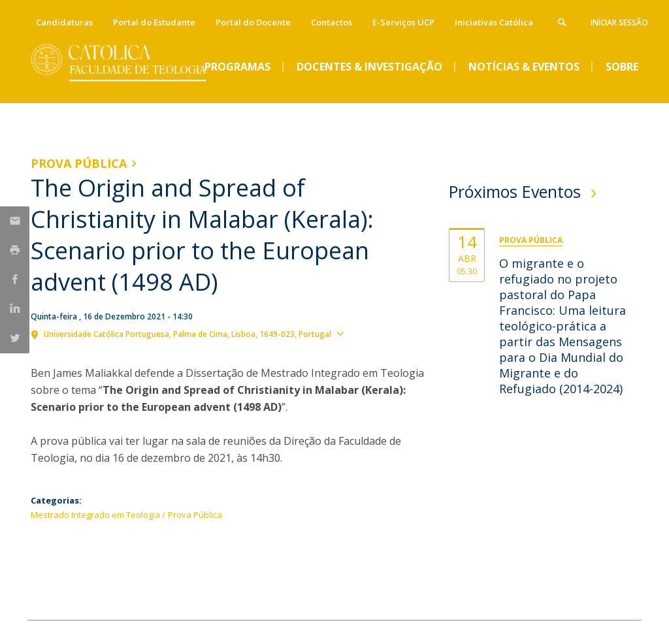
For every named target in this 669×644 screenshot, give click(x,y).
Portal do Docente (253, 22)
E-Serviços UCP (403, 22)
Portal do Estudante (154, 22)
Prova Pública (79, 163)
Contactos (332, 22)
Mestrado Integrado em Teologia (95, 515)
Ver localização (383, 333)
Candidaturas (64, 22)
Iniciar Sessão (619, 23)
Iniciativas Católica (494, 22)
